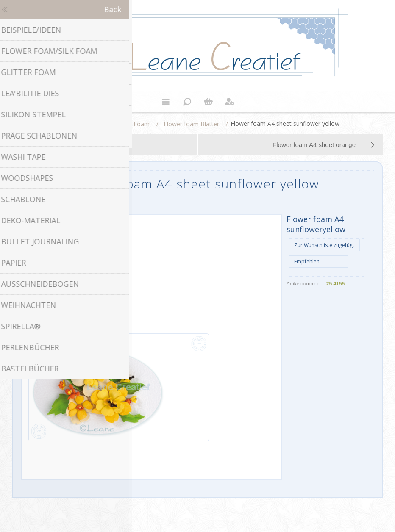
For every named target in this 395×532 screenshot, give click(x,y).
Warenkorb (208, 102)
